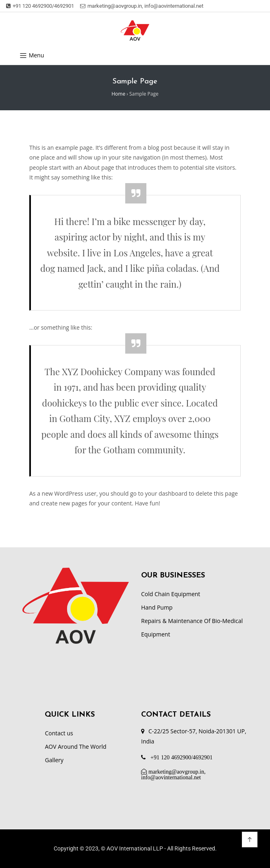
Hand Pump (157, 607)
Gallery (54, 760)
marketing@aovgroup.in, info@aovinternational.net (142, 6)
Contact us (59, 733)
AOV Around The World (75, 747)
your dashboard (166, 493)
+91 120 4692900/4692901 (40, 6)
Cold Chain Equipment (171, 594)
